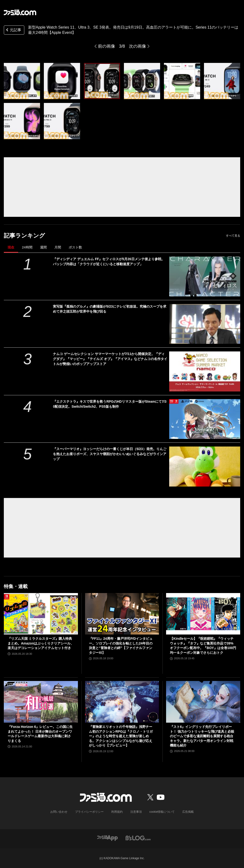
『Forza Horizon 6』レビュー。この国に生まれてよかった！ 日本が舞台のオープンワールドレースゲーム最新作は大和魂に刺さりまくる (40, 734)
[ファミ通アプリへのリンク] (107, 838)
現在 (11, 247)
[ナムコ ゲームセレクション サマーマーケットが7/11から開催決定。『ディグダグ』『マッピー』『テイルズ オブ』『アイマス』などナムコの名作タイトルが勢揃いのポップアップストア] (205, 371)
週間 (43, 247)
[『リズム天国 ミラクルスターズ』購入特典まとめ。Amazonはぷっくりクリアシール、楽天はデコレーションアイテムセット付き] (41, 614)
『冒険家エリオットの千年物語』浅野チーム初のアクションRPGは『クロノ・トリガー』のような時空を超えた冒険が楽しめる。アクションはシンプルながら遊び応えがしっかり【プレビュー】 (121, 736)
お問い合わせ (59, 812)
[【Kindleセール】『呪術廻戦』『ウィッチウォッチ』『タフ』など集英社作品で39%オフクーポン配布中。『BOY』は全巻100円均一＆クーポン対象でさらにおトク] (203, 614)
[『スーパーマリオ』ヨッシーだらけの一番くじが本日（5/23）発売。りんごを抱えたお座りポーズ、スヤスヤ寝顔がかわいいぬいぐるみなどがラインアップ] (205, 466)
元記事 (13, 30)
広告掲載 (188, 812)
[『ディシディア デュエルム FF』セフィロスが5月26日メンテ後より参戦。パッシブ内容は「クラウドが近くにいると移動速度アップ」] (205, 277)
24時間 (27, 247)
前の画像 (107, 46)
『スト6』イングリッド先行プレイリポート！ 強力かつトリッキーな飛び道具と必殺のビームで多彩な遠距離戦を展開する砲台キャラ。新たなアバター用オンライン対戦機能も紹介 (202, 736)
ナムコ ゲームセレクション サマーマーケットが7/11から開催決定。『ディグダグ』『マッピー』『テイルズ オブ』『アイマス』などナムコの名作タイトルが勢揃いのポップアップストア (110, 359)
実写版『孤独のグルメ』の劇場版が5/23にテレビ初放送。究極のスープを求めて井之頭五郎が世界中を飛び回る (109, 309)
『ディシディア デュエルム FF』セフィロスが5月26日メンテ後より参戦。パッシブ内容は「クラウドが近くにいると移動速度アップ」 (109, 261)
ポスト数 (75, 247)
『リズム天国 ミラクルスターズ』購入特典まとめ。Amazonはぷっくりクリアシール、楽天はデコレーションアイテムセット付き (41, 643)
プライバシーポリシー (89, 812)
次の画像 (137, 46)
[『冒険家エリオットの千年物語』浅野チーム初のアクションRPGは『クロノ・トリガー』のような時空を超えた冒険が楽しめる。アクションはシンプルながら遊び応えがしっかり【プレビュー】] (122, 702)
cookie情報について (162, 812)
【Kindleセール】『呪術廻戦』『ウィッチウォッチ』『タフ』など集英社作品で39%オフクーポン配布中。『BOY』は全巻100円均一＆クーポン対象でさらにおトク (203, 646)
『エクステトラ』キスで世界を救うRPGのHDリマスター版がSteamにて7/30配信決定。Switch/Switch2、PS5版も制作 (110, 404)
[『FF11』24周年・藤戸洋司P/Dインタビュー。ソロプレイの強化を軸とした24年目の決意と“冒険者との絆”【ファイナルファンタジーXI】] (122, 614)
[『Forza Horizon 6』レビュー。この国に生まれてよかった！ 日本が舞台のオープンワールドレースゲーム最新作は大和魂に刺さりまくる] (41, 702)
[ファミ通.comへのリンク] (20, 12)
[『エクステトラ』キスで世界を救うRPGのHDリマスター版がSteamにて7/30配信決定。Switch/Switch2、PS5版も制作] (205, 419)
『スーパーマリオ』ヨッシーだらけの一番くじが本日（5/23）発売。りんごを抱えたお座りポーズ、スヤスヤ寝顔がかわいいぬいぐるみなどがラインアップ (110, 454)
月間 (58, 247)
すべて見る (233, 236)
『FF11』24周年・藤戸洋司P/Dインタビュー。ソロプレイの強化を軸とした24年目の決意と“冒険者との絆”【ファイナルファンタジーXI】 (121, 646)
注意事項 (136, 812)
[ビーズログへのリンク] (138, 838)
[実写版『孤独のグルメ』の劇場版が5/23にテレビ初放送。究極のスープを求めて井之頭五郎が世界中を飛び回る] (205, 324)
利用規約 (117, 812)
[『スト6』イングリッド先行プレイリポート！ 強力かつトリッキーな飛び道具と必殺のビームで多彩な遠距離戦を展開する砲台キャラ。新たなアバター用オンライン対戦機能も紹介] (203, 702)
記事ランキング (24, 236)
